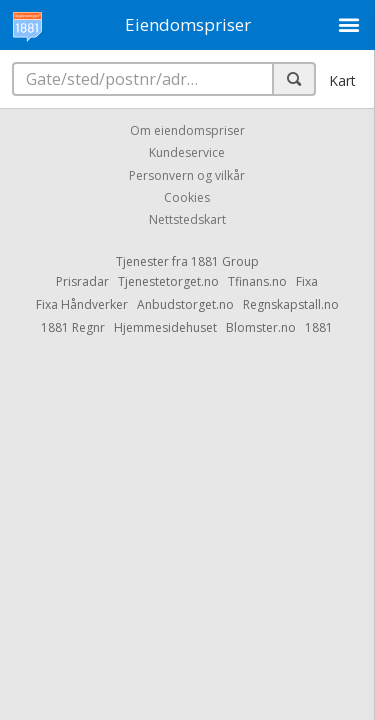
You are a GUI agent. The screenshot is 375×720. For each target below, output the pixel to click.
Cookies (187, 197)
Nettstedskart (187, 220)
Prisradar (82, 281)
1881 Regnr (73, 327)
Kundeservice (187, 153)
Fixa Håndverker (82, 304)
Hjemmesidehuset (165, 327)
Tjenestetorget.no (168, 281)
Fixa (307, 281)
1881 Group (225, 261)
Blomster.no (261, 327)
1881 (319, 327)
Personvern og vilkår (187, 175)
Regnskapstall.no (291, 304)
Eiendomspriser (188, 24)
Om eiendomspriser (187, 130)
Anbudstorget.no (185, 304)
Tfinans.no (257, 281)
